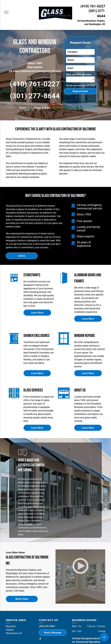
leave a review (25, 524)
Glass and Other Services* (79, 74)
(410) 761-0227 (93, 6)
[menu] (6, 12)
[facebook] (40, 639)
